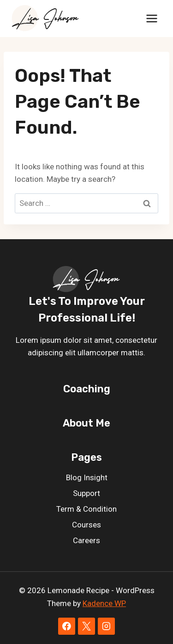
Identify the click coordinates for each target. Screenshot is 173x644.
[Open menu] (152, 18)
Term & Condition (86, 509)
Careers (86, 540)
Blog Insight (87, 477)
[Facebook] (67, 626)
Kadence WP (104, 603)
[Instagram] (106, 626)
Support (86, 493)
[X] (86, 626)
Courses (86, 525)
